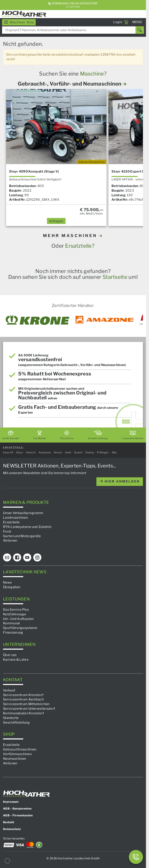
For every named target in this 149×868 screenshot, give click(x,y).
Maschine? (93, 74)
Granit (78, 452)
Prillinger (103, 452)
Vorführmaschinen (17, 754)
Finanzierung (13, 632)
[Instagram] (37, 557)
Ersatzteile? (80, 246)
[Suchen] (140, 30)
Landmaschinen (15, 518)
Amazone (45, 452)
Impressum (11, 802)
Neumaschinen (15, 759)
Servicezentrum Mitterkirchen (26, 704)
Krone (58, 452)
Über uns (10, 655)
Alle (114, 452)
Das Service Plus (16, 610)
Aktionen (10, 540)
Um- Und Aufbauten (18, 619)
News (7, 582)
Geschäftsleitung (16, 722)
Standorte (11, 718)
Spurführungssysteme (20, 628)
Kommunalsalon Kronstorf (23, 713)
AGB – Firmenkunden (18, 815)
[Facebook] (17, 557)
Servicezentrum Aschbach (23, 699)
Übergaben (12, 587)
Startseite (115, 277)
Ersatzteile (11, 522)
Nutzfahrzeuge (15, 614)
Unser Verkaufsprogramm (23, 513)
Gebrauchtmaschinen (20, 749)
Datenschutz (12, 829)
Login (118, 22)
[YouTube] (27, 557)
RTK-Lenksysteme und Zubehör (27, 527)
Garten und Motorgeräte (22, 536)
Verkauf (9, 690)
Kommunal (11, 623)
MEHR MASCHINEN (73, 236)
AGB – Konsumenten (17, 808)
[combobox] (73, 30)
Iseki (68, 452)
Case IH (8, 452)
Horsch (31, 452)
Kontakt (9, 822)
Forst (7, 531)
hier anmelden (120, 481)
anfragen (56, 221)
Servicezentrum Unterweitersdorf (29, 709)
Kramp (90, 452)
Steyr (20, 452)
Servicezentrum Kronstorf (23, 695)
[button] (7, 861)
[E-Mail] (7, 557)
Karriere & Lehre (16, 660)
